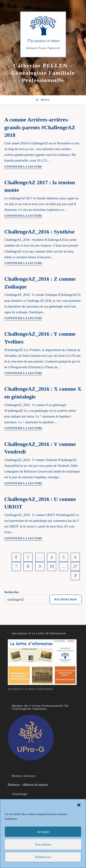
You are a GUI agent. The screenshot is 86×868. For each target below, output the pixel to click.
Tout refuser (43, 844)
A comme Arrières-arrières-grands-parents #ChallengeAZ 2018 (40, 127)
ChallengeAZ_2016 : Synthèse (40, 232)
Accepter (43, 832)
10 (52, 566)
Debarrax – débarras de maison (28, 785)
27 (75, 566)
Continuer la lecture (23, 167)
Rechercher (12, 592)
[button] (79, 805)
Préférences (43, 857)
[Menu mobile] (43, 100)
